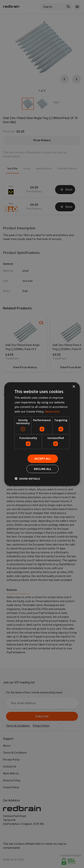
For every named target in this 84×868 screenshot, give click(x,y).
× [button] (74, 387)
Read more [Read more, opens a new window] (52, 411)
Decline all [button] (43, 469)
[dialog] (42, 434)
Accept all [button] (43, 459)
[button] (27, 479)
